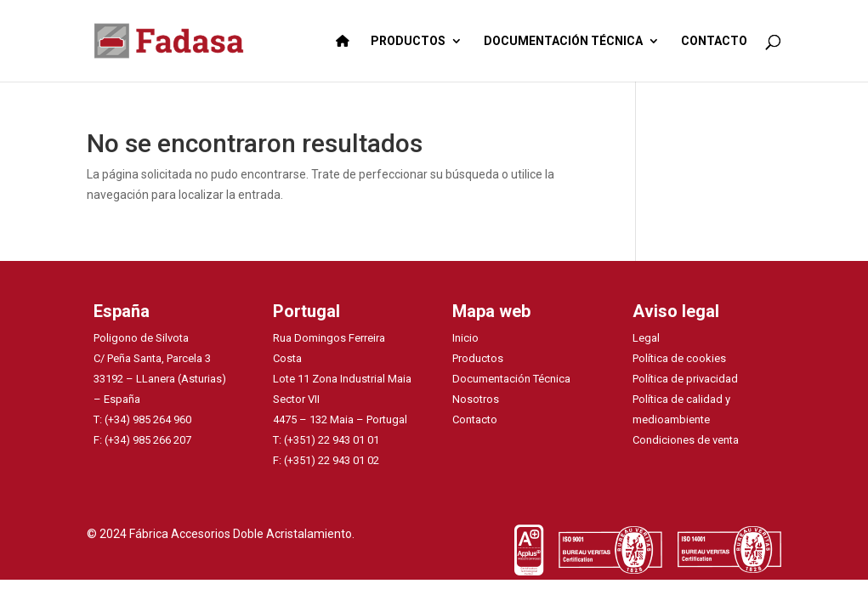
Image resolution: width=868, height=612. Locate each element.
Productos (478, 358)
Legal (646, 338)
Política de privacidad (685, 379)
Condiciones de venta (686, 440)
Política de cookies (679, 358)
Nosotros (476, 399)
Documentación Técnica (511, 379)
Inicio (465, 338)
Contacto (475, 419)
